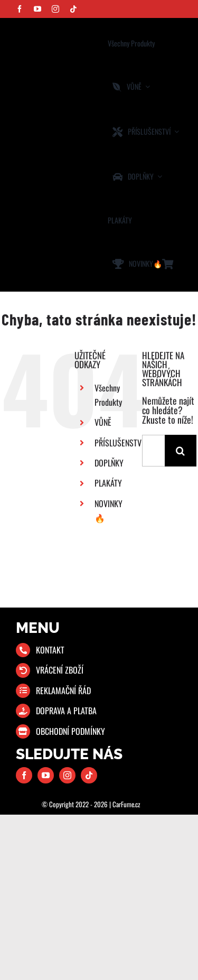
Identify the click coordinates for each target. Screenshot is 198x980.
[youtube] (37, 9)
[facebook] (20, 9)
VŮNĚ (103, 422)
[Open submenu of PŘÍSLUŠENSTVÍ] (175, 132)
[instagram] (55, 9)
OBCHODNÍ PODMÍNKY (70, 731)
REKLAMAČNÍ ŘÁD (63, 690)
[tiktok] (73, 9)
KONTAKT (50, 650)
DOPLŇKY (109, 463)
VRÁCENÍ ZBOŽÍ (60, 670)
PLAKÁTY (108, 483)
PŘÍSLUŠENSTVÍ (119, 443)
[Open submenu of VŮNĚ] (146, 87)
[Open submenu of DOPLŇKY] (158, 177)
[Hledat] (181, 451)
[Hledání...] (153, 451)
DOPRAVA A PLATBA (66, 711)
